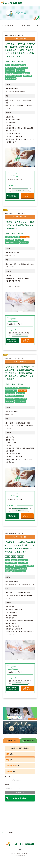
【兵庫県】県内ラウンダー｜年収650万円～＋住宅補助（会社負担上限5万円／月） (20, 225)
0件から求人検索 (20, 801)
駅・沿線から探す (29, 743)
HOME (4, 835)
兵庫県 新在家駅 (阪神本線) (20, 750)
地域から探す (11, 743)
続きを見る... (20, 190)
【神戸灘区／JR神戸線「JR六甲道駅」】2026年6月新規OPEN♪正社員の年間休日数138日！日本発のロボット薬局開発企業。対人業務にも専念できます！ (20, 50)
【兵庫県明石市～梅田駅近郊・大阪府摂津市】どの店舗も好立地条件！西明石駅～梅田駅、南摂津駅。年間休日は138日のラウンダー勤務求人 (20, 372)
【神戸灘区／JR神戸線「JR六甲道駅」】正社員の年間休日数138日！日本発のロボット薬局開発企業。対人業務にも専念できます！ (20, 548)
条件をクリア (20, 795)
